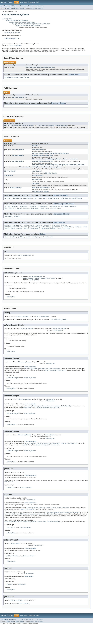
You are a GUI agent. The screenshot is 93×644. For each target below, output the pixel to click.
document (15, 212)
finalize (13, 243)
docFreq (7, 212)
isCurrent (36, 188)
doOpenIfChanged (38, 152)
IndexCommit (49, 158)
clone (6, 243)
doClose (35, 148)
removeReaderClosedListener (51, 235)
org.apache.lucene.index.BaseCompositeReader (27, 24)
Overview (4, 2)
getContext (8, 222)
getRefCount (46, 233)
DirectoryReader (16, 46)
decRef (32, 231)
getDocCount (24, 212)
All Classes (40, 6)
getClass (21, 243)
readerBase (35, 214)
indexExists (17, 203)
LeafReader (46, 24)
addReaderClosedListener (14, 231)
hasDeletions (68, 233)
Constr (17, 8)
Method (22, 8)
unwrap (35, 192)
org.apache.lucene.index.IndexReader (17, 20)
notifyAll (36, 243)
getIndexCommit (38, 179)
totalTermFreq (55, 214)
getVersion (36, 183)
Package (10, 2)
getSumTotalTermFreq (69, 212)
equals (64, 231)
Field (13, 8)
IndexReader (75, 76)
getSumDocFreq (55, 212)
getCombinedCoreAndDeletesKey (16, 233)
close (26, 231)
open (35, 203)
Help (38, 2)
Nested (9, 8)
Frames (22, 6)
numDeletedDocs (16, 235)
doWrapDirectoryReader (41, 170)
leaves (7, 235)
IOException (34, 287)
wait (42, 243)
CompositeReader (62, 219)
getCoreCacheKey (34, 233)
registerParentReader (31, 235)
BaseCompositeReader (64, 209)
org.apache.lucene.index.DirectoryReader (28, 25)
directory (8, 107)
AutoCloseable (16, 33)
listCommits (28, 203)
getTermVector (57, 233)
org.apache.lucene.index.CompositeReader (22, 22)
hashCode (78, 233)
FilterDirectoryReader (13, 127)
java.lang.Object (7, 19)
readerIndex (44, 214)
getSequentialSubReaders (39, 212)
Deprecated (32, 2)
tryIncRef (67, 235)
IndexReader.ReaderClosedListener (17, 79)
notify (28, 243)
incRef (85, 233)
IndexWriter (49, 164)
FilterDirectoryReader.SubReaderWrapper (40, 68)
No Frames (29, 6)
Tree (25, 2)
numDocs (26, 214)
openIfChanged (53, 203)
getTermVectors (10, 214)
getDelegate (37, 175)
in (26, 99)
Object (43, 240)
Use (21, 2)
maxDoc (20, 214)
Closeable (7, 33)
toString (17, 222)
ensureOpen (56, 231)
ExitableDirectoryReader (12, 38)
